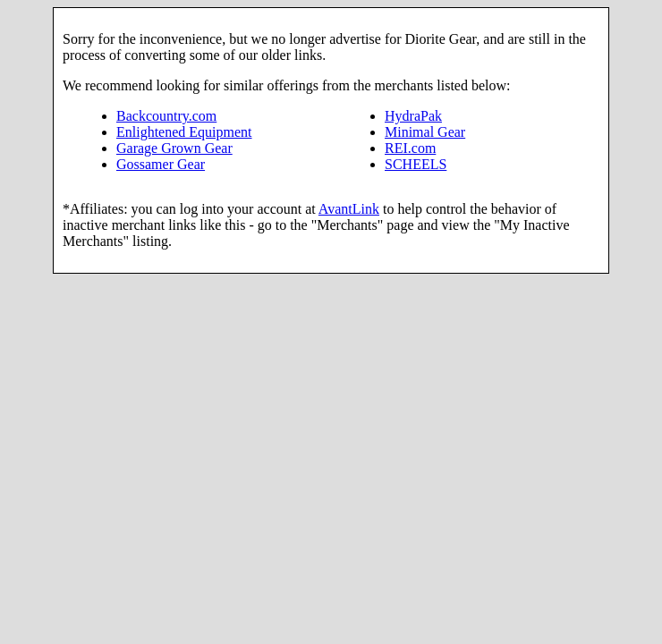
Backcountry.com (166, 116)
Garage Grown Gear (174, 148)
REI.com (410, 148)
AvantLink (349, 209)
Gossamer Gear (161, 164)
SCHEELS (416, 164)
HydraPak (413, 116)
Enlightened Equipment (184, 132)
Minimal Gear (425, 132)
